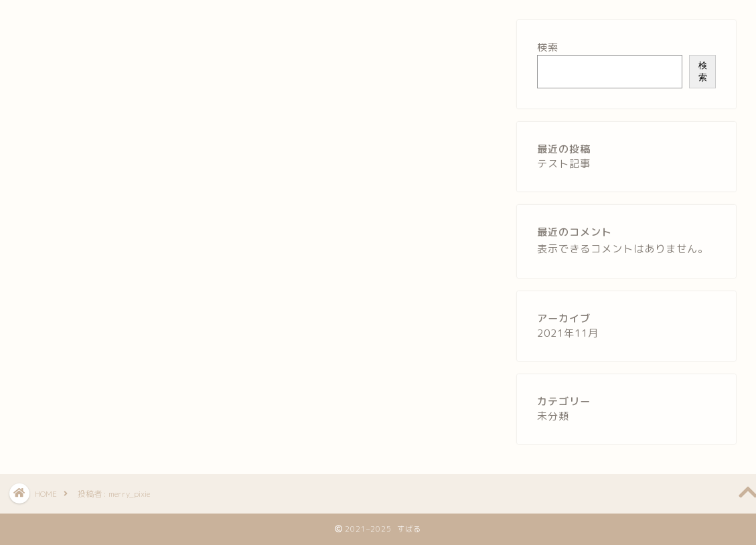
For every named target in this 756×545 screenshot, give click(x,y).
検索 (548, 47)
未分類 (553, 416)
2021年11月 (568, 333)
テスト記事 (564, 164)
